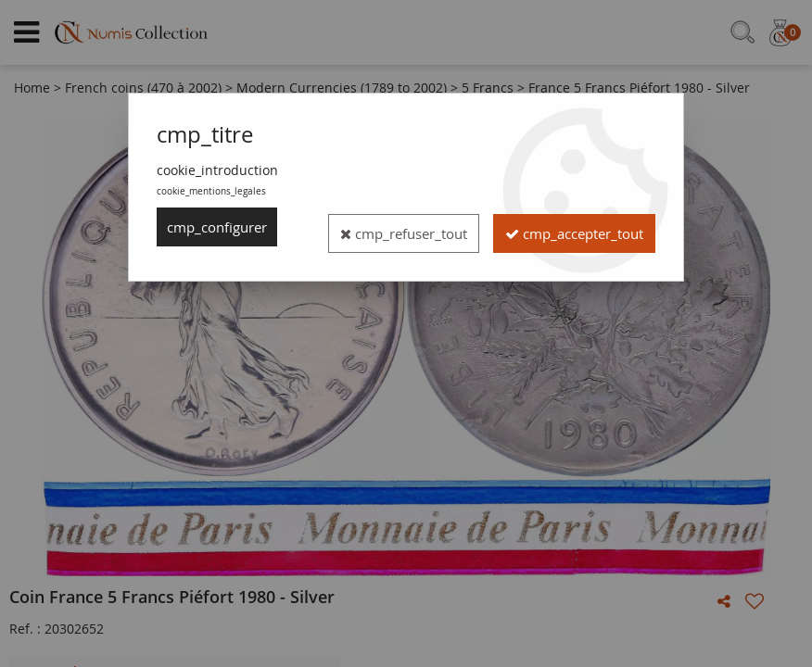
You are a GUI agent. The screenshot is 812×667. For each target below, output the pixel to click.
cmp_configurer (222, 227)
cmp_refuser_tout (557, 227)
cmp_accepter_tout (564, 266)
